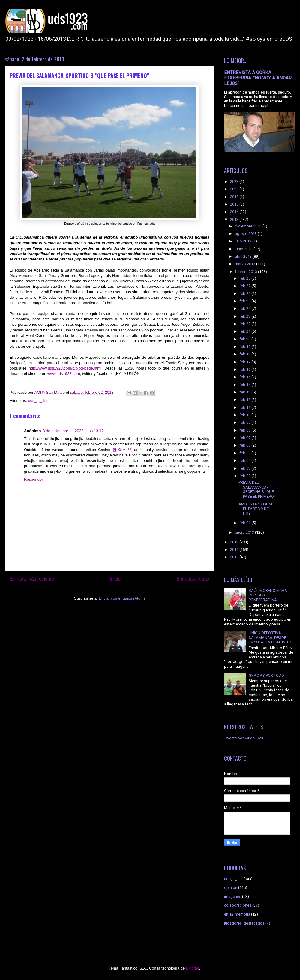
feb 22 (245, 324)
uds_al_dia (37, 401)
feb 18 (245, 354)
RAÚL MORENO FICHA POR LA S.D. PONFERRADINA (268, 595)
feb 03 (245, 468)
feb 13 (245, 392)
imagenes (233, 897)
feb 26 (245, 294)
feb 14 (245, 385)
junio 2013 (244, 249)
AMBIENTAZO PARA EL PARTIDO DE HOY (256, 509)
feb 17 (245, 362)
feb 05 (245, 453)
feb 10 (245, 415)
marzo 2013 (246, 264)
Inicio (115, 579)
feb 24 (245, 309)
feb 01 (245, 523)
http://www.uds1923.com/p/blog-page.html (65, 368)
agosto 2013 (246, 234)
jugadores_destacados (244, 923)
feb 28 (245, 278)
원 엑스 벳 (122, 450)
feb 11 (245, 407)
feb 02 (245, 476)
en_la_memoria (237, 914)
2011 (235, 549)
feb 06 (245, 445)
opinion (231, 888)
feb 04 (245, 460)
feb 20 (245, 339)
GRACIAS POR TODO (266, 675)
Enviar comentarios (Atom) (122, 598)
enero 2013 (245, 532)
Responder (34, 479)
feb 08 (245, 430)
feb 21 (245, 331)
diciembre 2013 (249, 226)
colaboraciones (238, 905)
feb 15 (245, 377)
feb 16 (245, 369)
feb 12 (245, 400)
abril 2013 (244, 256)
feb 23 (245, 316)
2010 (235, 557)
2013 (235, 220)
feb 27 (245, 286)
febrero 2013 (246, 272)
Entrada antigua (193, 579)
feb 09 (245, 422)
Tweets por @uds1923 (244, 738)
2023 (235, 181)
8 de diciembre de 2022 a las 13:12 (73, 431)
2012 (235, 542)
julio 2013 (244, 241)
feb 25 (245, 301)
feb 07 (245, 438)
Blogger (193, 968)
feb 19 (245, 347)
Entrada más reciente (32, 579)
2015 (235, 204)
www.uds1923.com (64, 374)
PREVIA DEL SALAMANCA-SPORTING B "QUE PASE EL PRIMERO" (257, 489)
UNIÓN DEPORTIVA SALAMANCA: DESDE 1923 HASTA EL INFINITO (270, 637)
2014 (235, 212)
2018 (235, 197)
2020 (235, 189)
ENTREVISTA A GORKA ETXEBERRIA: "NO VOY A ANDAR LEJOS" (258, 78)
